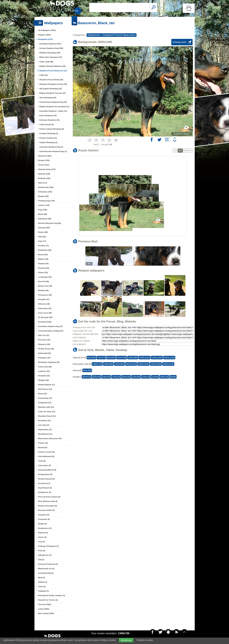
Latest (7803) (44, 609)
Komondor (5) (44, 519)
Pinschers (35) (44, 340)
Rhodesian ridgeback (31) (49, 362)
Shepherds (94, 35)
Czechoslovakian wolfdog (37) (51, 331)
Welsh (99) (43, 214)
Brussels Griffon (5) (47, 510)
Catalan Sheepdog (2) (48, 142)
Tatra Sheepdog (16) (48, 98)
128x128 (146, 377)
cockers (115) (44, 205)
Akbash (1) (43, 582)
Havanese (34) (44, 344)
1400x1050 (157, 358)
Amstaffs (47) (44, 299)
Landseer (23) (44, 371)
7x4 (190, 151)
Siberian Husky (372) (47, 169)
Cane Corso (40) (45, 313)
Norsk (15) (43, 394)
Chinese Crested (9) (47, 452)
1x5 (175, 151)
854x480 (87, 370)
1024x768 (122, 358)
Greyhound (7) (44, 483)
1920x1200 (168, 364)
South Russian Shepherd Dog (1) (53, 151)
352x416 (87, 377)
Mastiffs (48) (43, 290)
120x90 (155, 377)
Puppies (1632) (45, 35)
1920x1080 (156, 364)
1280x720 (97, 364)
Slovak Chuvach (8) (46, 479)
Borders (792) (44, 160)
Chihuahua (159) (45, 192)
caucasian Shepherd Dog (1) (51, 147)
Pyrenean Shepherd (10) (50, 120)
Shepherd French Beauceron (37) (53, 71)
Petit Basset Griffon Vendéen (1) (52, 595)
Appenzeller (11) (45, 429)
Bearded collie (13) (46, 407)
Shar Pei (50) (44, 281)
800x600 (111, 358)
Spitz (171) (43, 183)
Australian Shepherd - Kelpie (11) (53, 111)
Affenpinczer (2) (45, 555)
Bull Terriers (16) (45, 389)
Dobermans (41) (45, 308)
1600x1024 (131, 364)
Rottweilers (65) (45, 250)
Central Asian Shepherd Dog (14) (53, 102)
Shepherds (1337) (46, 39)
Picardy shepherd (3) (48, 138)
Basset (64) (43, 255)
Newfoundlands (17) (47, 385)
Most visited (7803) (46, 613)
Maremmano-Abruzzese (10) (50, 438)
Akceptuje (126, 640)
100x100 (164, 377)
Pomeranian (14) (45, 398)
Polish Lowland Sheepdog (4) (52, 129)
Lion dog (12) (44, 425)
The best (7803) (45, 604)
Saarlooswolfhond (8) (47, 470)
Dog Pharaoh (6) (45, 488)
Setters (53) (43, 272)
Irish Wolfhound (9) (46, 456)
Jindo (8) (42, 461)
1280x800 (108, 364)
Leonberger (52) (45, 277)
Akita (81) (42, 237)
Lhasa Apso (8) (45, 465)
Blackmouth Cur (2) (46, 569)
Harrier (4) (43, 537)
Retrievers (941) (45, 156)
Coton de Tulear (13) (47, 412)
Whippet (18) (44, 380)
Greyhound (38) (45, 322)
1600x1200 (169, 358)
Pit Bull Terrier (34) (46, 349)
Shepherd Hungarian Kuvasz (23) (53, 84)
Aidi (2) (41, 560)
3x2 (180, 151)
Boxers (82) (43, 232)
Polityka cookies (145, 640)
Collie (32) (44, 75)
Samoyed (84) (44, 228)
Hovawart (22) (44, 376)
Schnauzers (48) (45, 295)
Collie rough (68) (46, 62)
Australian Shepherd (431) (50, 44)
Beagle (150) (44, 196)
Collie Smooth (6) (47, 124)
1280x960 (133, 358)
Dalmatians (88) (45, 219)
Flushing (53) (44, 268)
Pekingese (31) (44, 358)
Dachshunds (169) (46, 187)
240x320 (106, 377)
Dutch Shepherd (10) (48, 116)
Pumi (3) (42, 551)
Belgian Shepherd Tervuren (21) (53, 93)
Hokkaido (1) (44, 591)
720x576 (101, 358)
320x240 (96, 377)
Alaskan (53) (44, 264)
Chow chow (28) (45, 367)
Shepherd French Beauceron (119, 35)
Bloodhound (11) (45, 434)
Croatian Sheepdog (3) (49, 133)
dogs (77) (42, 241)
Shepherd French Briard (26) (51, 80)
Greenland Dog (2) (46, 573)
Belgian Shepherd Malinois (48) (52, 66)
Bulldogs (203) (44, 178)
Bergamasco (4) (45, 528)
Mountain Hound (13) (47, 416)
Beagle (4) (43, 524)
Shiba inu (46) (44, 304)
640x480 (91, 358)
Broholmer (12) (45, 421)
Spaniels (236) (44, 174)
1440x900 (119, 364)
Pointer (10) (43, 443)
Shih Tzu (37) (44, 335)
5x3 (185, 151)
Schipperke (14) (45, 403)
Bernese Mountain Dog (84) (50, 223)
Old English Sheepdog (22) (51, 89)
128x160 (136, 377)
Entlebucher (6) (45, 492)
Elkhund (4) (43, 533)
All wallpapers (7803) (47, 30)
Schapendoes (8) (45, 474)
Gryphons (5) (44, 515)
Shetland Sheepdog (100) (50, 53)
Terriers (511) (44, 165)
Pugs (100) (43, 210)
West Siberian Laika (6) (48, 501)
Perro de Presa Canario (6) (49, 497)
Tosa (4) (42, 542)
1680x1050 (144, 364)
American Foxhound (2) (48, 564)
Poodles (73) (44, 246)
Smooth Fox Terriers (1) (48, 600)
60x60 (173, 377)
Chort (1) (42, 586)
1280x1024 (144, 358)
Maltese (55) (43, 259)
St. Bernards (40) (45, 317)
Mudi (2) (42, 578)
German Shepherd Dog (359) (51, 48)
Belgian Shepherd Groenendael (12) (54, 107)
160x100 (126, 377)
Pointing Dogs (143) (47, 201)
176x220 (116, 377)
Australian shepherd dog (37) (50, 326)
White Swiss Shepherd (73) (51, 57)
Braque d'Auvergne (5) (48, 506)
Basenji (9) (43, 447)
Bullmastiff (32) (45, 353)
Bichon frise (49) (45, 286)
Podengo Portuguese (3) (48, 546)
